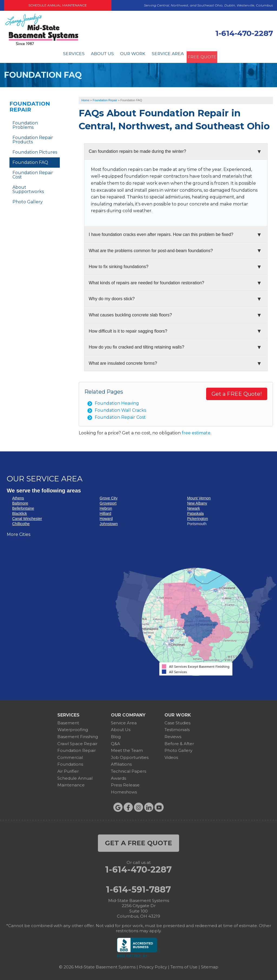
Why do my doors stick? (112, 297)
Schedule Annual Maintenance (58, 5)
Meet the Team (127, 749)
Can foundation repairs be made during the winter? (137, 150)
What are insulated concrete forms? (123, 361)
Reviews (173, 735)
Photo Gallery (28, 200)
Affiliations (121, 763)
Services (67, 54)
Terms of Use (184, 965)
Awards (118, 776)
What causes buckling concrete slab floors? (130, 313)
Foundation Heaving (117, 402)
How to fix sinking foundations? (119, 265)
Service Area (168, 54)
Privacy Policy (153, 965)
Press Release (125, 783)
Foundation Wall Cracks (120, 408)
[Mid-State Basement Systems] (42, 44)
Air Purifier (68, 770)
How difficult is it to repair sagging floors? (128, 329)
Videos (171, 756)
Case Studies (177, 721)
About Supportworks (28, 188)
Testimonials (177, 728)
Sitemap (210, 965)
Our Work (131, 54)
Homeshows (124, 790)
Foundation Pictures (35, 151)
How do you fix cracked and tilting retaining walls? (136, 345)
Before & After (179, 742)
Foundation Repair (30, 105)
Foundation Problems (25, 124)
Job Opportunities (130, 756)
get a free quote (138, 841)
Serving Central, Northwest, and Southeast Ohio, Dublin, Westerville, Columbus (208, 5)
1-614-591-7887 (138, 888)
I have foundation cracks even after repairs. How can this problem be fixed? (161, 233)
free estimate (196, 431)
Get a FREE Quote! (237, 392)
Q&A (116, 742)
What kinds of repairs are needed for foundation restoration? (146, 281)
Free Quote (207, 54)
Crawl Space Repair (77, 742)
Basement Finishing (78, 735)
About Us (98, 54)
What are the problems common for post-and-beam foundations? (151, 249)
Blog (116, 735)
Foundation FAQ (30, 161)
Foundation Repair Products (33, 138)
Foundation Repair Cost (120, 415)
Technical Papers (128, 770)
